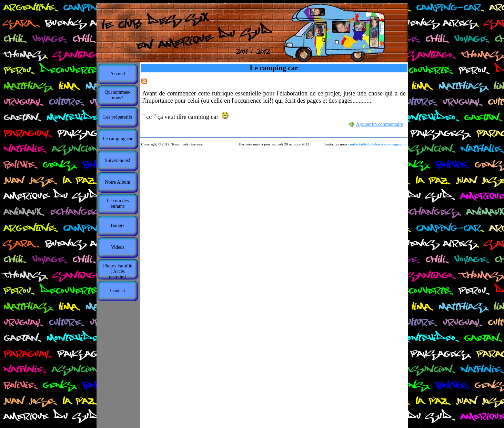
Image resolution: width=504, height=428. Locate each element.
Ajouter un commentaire (380, 124)
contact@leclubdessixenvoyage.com (377, 144)
